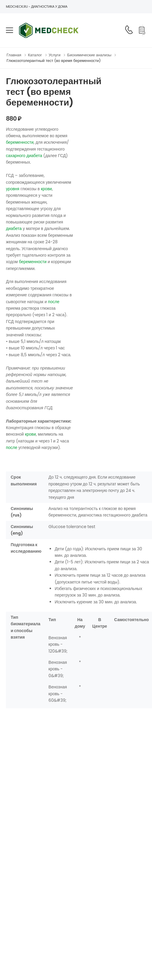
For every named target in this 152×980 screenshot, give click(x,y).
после (54, 302)
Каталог (35, 55)
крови (46, 189)
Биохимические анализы (89, 55)
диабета (34, 156)
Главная (14, 55)
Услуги (55, 55)
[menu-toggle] (9, 30)
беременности (20, 142)
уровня (13, 189)
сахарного (16, 156)
